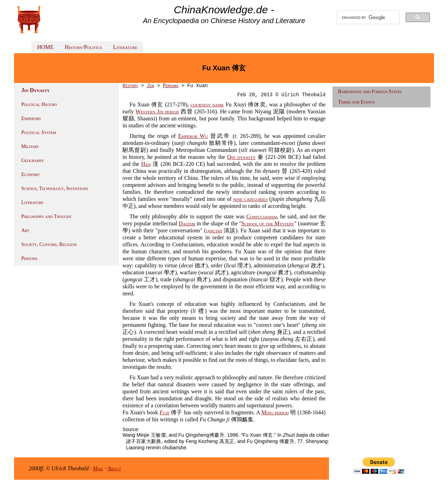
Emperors (31, 118)
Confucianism (262, 216)
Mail (98, 468)
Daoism (187, 223)
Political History (39, 104)
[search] (368, 17)
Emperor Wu (193, 136)
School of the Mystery (268, 223)
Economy (31, 174)
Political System (39, 132)
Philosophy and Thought (47, 216)
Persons (29, 258)
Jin (150, 86)
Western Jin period (157, 111)
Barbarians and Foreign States (370, 92)
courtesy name (207, 104)
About (114, 468)
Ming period (275, 412)
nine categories (250, 199)
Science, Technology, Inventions (55, 188)
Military (30, 146)
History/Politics (83, 47)
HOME (45, 47)
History (130, 86)
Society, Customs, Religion (49, 244)
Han (146, 164)
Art (25, 230)
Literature (125, 47)
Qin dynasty (241, 157)
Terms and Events (356, 102)
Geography (33, 160)
